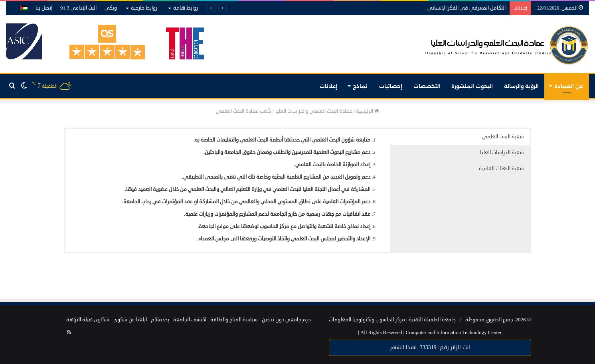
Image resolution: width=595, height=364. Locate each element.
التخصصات (427, 86)
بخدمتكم (160, 320)
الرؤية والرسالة (521, 86)
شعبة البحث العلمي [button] (503, 137)
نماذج (360, 86)
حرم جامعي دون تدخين (286, 320)
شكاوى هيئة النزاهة (88, 320)
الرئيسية (368, 111)
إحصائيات (391, 86)
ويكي (111, 8)
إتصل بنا (44, 8)
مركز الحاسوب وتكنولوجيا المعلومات (367, 320)
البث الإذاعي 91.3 (78, 8)
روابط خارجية (144, 8)
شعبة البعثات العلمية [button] (501, 169)
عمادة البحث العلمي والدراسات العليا (314, 111)
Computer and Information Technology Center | (430, 333)
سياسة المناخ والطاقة (234, 320)
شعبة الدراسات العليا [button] (502, 153)
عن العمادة (569, 86)
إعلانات (328, 86)
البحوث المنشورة (472, 86)
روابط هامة (186, 8)
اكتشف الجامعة (190, 320)
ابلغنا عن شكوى (130, 320)
